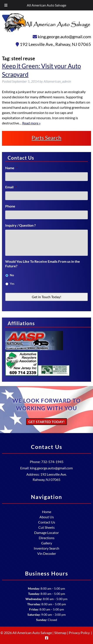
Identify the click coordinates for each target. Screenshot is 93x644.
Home (47, 512)
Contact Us (47, 522)
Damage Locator (46, 533)
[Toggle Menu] (6, 5)
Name (11, 168)
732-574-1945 (52, 462)
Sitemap (60, 633)
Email (11, 187)
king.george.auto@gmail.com (64, 37)
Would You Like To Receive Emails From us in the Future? (43, 264)
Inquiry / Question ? (20, 225)
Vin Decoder (47, 553)
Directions (47, 538)
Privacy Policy (79, 633)
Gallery (47, 543)
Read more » (31, 123)
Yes (12, 284)
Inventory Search (46, 548)
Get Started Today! (46, 422)
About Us (47, 517)
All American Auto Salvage (46, 5)
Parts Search (46, 138)
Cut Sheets (46, 527)
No (12, 275)
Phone (10, 206)
